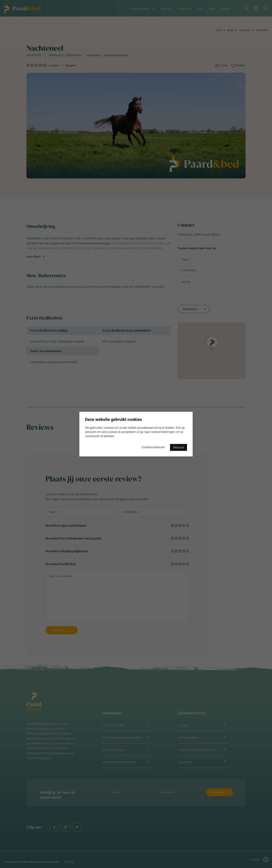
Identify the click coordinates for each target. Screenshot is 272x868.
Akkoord (178, 447)
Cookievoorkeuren (153, 447)
